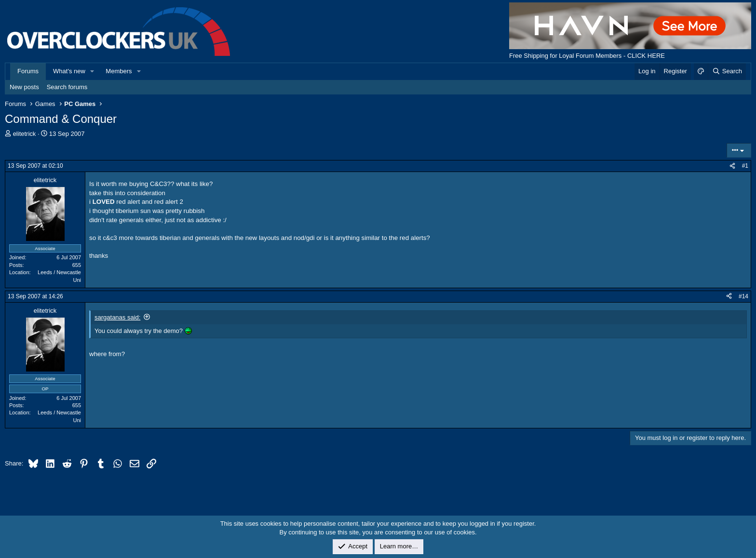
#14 (743, 296)
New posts (24, 87)
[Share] (732, 166)
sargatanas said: (117, 317)
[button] (93, 71)
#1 (745, 166)
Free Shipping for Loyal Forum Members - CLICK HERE (587, 56)
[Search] (727, 71)
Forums (28, 71)
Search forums (67, 87)
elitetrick (25, 134)
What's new (69, 71)
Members (119, 71)
